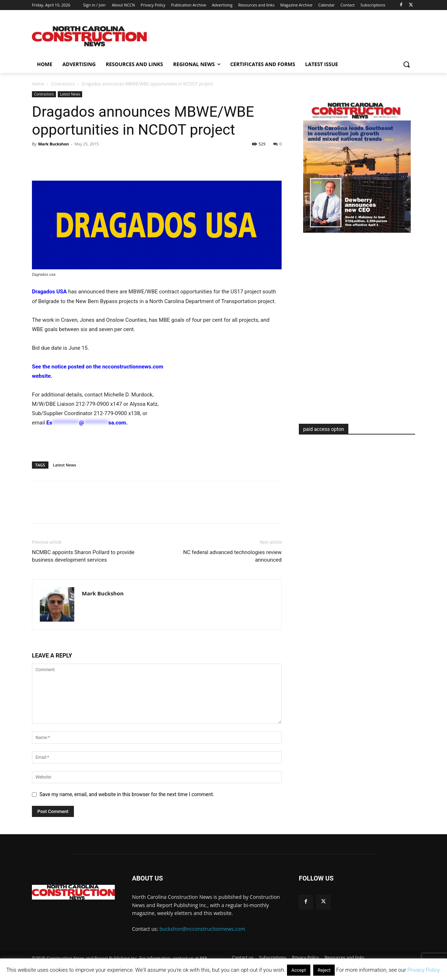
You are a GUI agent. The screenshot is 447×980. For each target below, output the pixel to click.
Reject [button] (324, 970)
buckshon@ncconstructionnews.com (203, 929)
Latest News (70, 94)
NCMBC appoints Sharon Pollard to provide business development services (83, 556)
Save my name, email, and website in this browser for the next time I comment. (127, 794)
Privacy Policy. (424, 970)
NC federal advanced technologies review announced (232, 556)
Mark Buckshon (53, 144)
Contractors (63, 84)
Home (38, 84)
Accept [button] (299, 970)
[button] (406, 64)
